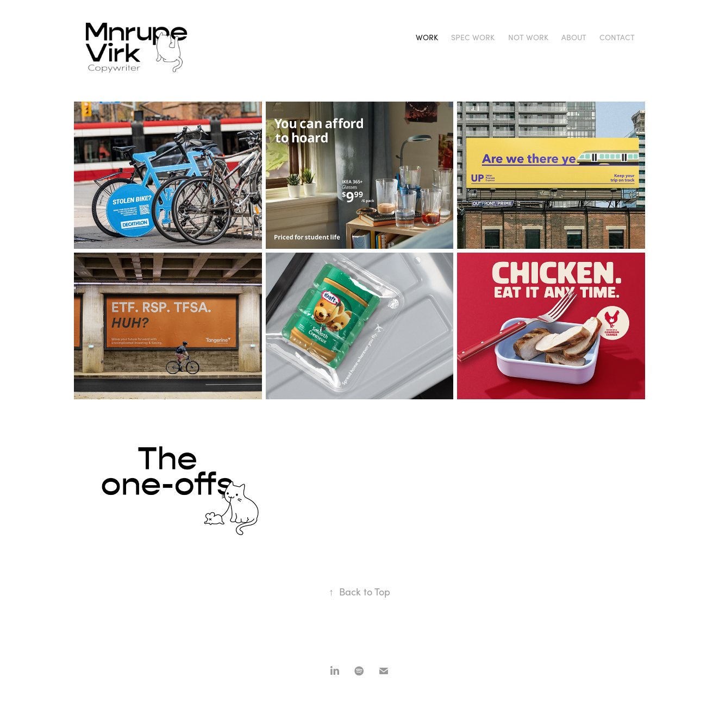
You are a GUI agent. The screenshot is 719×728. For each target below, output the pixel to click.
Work (427, 37)
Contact (617, 37)
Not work (528, 37)
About (574, 37)
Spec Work (473, 37)
